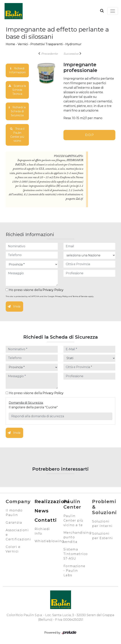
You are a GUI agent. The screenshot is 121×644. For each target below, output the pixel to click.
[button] (102, 11)
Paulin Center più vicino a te (73, 520)
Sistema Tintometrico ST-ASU (76, 554)
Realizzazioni (52, 501)
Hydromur (73, 44)
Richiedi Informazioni (17, 70)
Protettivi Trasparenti (47, 44)
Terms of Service (80, 296)
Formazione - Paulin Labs (74, 571)
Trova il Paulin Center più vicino (17, 135)
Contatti (46, 520)
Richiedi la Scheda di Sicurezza (17, 111)
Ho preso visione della (35, 290)
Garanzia (14, 523)
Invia (14, 306)
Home (10, 44)
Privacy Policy (53, 290)
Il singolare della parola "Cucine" (33, 407)
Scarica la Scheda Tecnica (17, 90)
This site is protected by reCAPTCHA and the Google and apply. (50, 296)
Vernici (23, 44)
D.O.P (89, 135)
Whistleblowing (49, 541)
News (42, 511)
